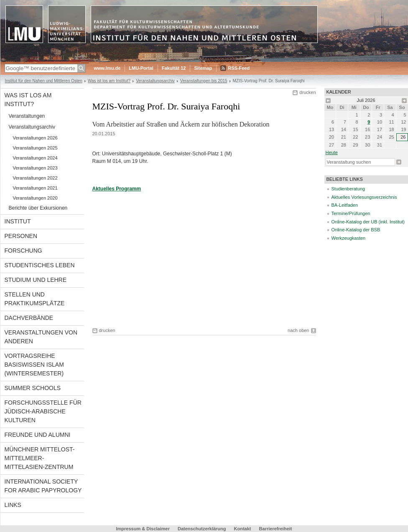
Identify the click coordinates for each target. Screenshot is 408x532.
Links (13, 505)
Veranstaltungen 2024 (35, 158)
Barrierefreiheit (276, 529)
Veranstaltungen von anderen (41, 337)
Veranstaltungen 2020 (35, 198)
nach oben (298, 330)
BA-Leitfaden (345, 205)
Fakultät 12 (174, 68)
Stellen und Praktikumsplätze (35, 299)
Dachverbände (29, 318)
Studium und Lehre (36, 280)
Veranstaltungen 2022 (35, 178)
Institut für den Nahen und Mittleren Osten (44, 81)
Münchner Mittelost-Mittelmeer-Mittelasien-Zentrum (40, 458)
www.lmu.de (107, 68)
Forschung (23, 251)
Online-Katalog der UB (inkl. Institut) (368, 222)
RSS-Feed (239, 68)
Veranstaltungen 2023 (35, 168)
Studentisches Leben (40, 265)
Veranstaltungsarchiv (155, 81)
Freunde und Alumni (38, 435)
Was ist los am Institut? (109, 81)
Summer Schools (33, 388)
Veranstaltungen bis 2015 (204, 81)
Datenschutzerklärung (202, 529)
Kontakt (243, 529)
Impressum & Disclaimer (143, 529)
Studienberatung (348, 189)
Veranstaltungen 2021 (35, 188)
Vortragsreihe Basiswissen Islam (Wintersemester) (34, 365)
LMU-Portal (141, 68)
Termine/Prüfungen (351, 213)
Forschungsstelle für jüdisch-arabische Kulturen (43, 411)
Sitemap (203, 68)
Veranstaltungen (27, 116)
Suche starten (399, 162)
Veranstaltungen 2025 (35, 148)
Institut (18, 221)
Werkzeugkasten (349, 238)
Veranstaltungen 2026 (35, 138)
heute (332, 152)
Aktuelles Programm (117, 189)
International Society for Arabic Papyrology (43, 486)
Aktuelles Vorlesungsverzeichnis (364, 197)
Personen (21, 236)
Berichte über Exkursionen (38, 208)
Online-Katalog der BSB (356, 230)
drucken (307, 92)
